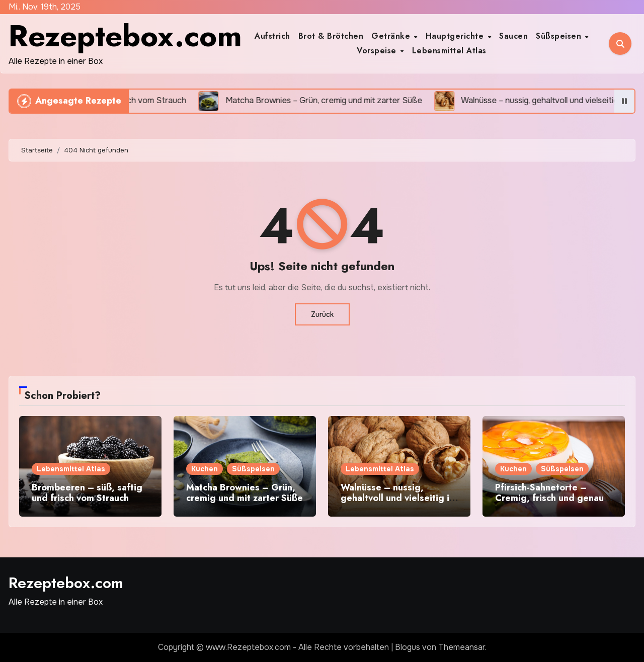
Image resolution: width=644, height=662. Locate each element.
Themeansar (462, 647)
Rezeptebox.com (125, 36)
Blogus (408, 647)
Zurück (322, 314)
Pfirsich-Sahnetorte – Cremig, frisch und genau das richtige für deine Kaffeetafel (549, 504)
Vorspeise (378, 51)
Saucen (513, 36)
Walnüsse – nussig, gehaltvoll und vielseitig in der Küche (397, 498)
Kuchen (205, 469)
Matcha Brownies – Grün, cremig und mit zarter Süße (245, 493)
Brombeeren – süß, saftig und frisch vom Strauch (87, 493)
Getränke (392, 36)
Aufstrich (272, 36)
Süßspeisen (560, 36)
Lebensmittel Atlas (449, 51)
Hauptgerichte (456, 36)
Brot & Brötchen (331, 36)
